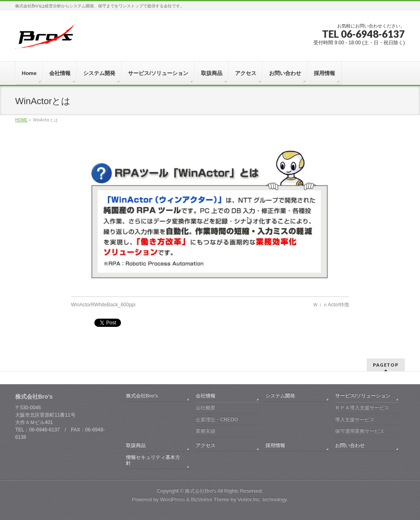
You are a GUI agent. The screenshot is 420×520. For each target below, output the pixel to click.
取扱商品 (136, 445)
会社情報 (205, 395)
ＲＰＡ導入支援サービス (362, 407)
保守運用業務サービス (360, 431)
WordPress (172, 499)
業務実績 (205, 431)
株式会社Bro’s (142, 395)
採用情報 (275, 445)
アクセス (205, 445)
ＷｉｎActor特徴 (331, 305)
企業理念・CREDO (217, 419)
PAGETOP (386, 364)
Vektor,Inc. (249, 499)
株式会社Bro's (201, 490)
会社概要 (205, 407)
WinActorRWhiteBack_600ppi (103, 305)
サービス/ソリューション (363, 395)
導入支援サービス (355, 419)
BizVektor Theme (210, 499)
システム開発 (280, 395)
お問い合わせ (350, 445)
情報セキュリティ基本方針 (153, 460)
